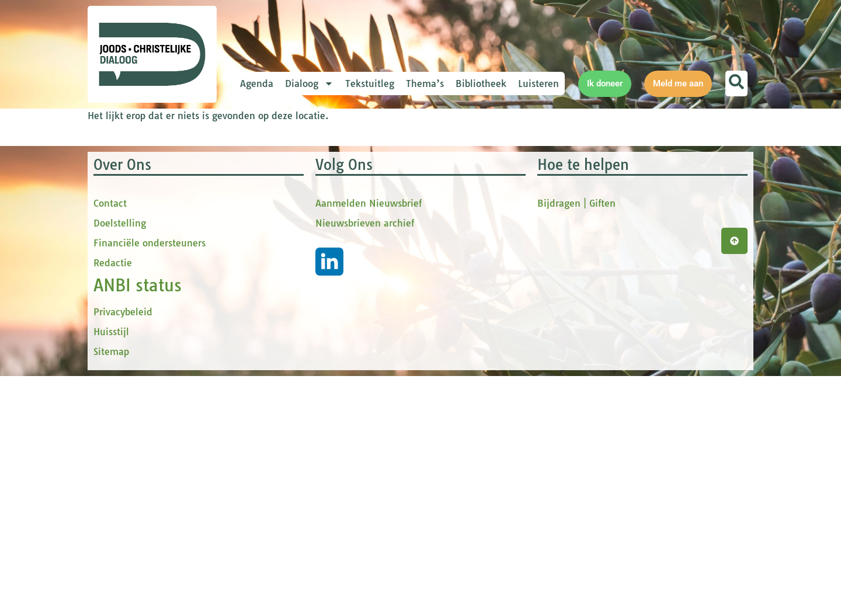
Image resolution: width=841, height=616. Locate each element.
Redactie (113, 503)
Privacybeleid (123, 552)
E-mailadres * (292, 166)
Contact (110, 443)
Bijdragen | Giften (576, 443)
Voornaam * (289, 205)
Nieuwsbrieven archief (365, 463)
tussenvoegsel (294, 243)
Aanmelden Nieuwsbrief (369, 443)
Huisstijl (111, 572)
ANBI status (138, 525)
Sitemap (111, 591)
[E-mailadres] (342, 184)
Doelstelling (120, 463)
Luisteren (538, 83)
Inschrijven (342, 330)
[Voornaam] (342, 222)
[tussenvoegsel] (342, 261)
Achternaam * (292, 282)
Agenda (257, 83)
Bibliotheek (481, 83)
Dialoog (309, 83)
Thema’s (425, 83)
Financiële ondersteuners (150, 483)
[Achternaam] (342, 300)
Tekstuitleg (370, 83)
